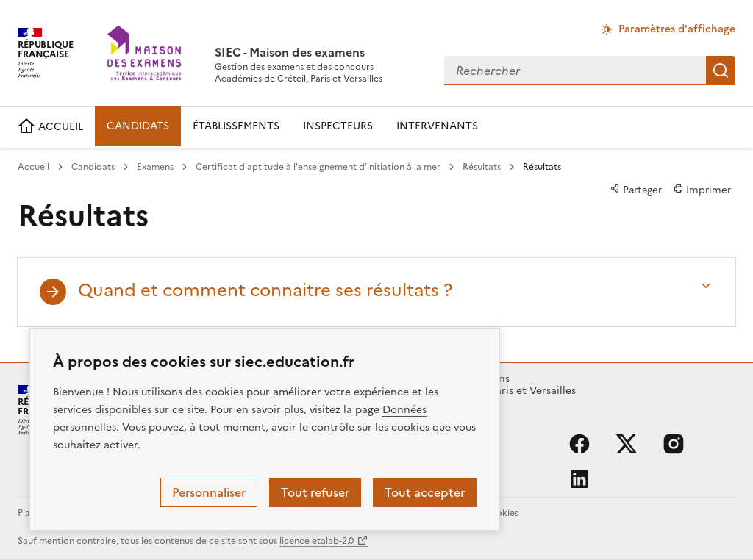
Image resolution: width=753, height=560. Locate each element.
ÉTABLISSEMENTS (236, 126)
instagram (674, 444)
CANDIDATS (138, 126)
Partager (636, 190)
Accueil (33, 167)
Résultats (482, 167)
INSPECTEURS (338, 126)
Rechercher (721, 71)
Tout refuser (315, 492)
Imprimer (702, 190)
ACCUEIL (50, 127)
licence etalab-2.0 (317, 541)
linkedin (579, 479)
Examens (155, 167)
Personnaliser (209, 492)
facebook (579, 444)
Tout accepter (425, 492)
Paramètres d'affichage (677, 29)
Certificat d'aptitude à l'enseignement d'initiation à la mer (318, 167)
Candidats (93, 167)
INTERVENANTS (437, 126)
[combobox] (575, 71)
